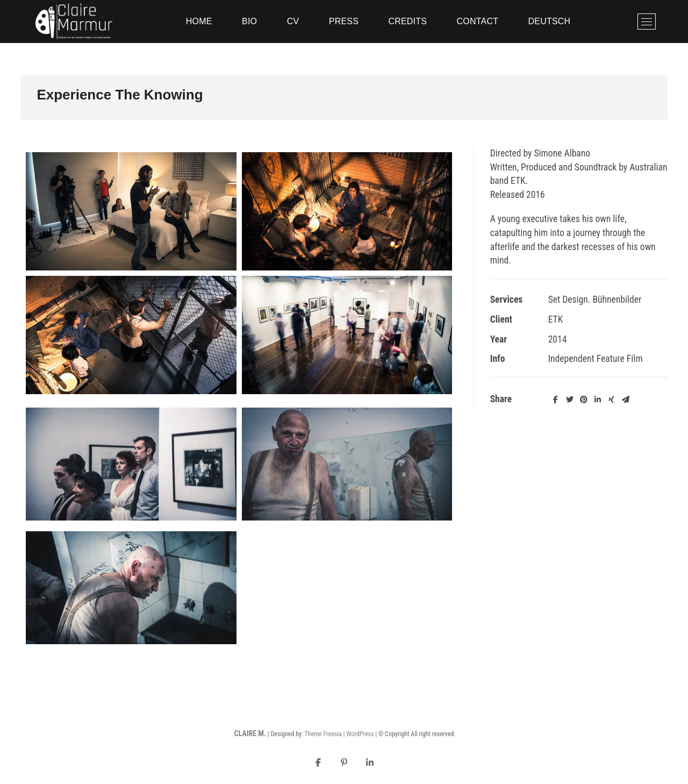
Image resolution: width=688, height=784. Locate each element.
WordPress (360, 734)
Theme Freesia (323, 734)
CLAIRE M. (250, 733)
